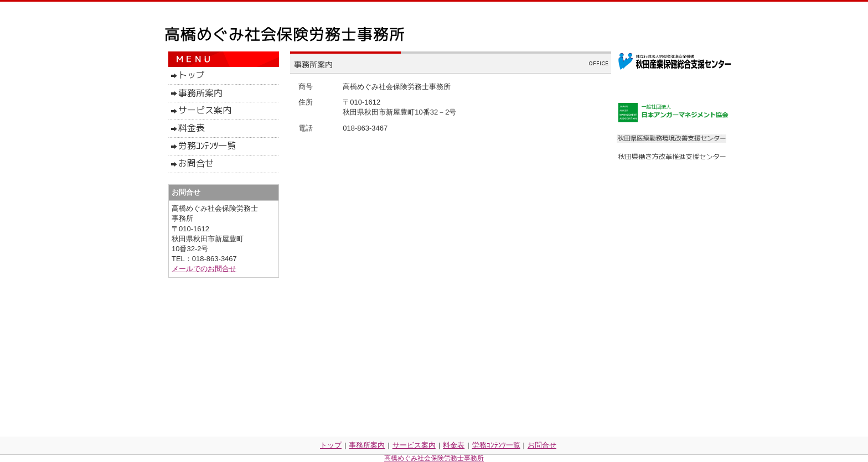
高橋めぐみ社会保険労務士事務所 (434, 458)
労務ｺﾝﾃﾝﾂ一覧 (496, 445)
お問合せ (542, 445)
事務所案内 (367, 445)
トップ (331, 445)
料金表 (454, 445)
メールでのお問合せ (204, 269)
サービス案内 (414, 445)
